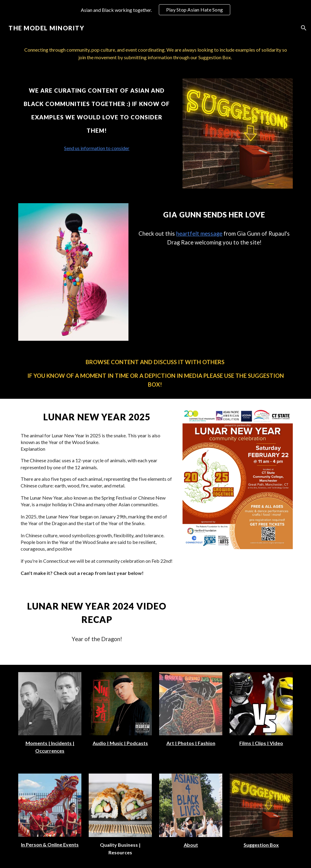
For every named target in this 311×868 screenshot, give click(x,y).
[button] (304, 28)
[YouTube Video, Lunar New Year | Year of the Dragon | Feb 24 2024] (238, 626)
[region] (155, 10)
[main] (156, 54)
